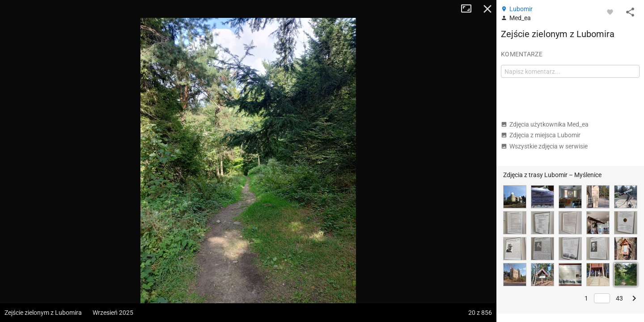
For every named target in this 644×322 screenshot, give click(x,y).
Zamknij (487, 9)
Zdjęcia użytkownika (545, 124)
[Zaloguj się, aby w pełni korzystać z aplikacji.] (610, 12)
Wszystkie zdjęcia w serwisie (544, 146)
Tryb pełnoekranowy (470, 9)
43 (619, 298)
